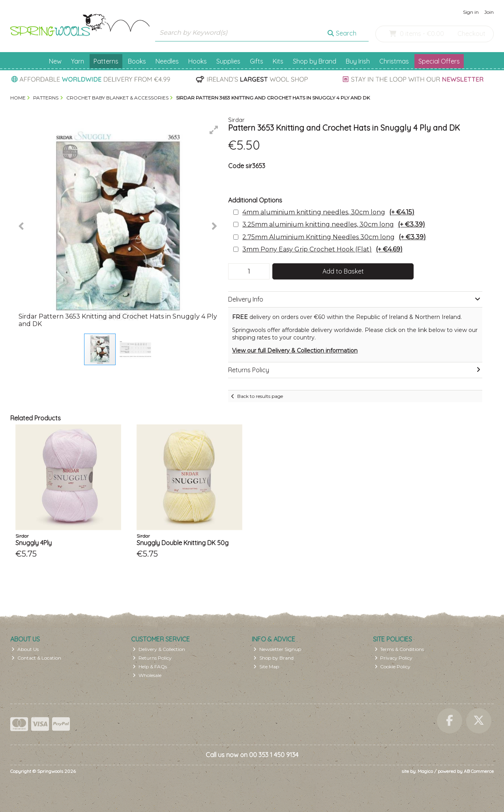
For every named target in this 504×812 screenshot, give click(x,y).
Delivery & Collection (159, 649)
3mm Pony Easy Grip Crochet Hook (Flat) (322, 249)
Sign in (471, 12)
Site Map (266, 667)
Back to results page (260, 396)
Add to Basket (343, 271)
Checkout (471, 34)
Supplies (228, 61)
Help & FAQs (150, 667)
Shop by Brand (315, 61)
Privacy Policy (394, 658)
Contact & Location (36, 658)
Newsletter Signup (277, 649)
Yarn (78, 61)
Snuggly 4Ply (34, 543)
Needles (167, 61)
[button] (214, 130)
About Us (25, 649)
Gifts (257, 61)
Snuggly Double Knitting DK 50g (183, 543)
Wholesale (147, 675)
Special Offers (439, 61)
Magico (425, 771)
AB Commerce (479, 771)
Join (489, 12)
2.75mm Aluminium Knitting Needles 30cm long (334, 237)
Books (137, 61)
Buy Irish (358, 61)
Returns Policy (152, 658)
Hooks (198, 61)
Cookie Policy (393, 667)
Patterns (106, 61)
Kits (278, 61)
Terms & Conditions (399, 649)
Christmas (394, 61)
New (55, 61)
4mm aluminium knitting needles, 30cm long (328, 212)
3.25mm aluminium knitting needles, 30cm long (334, 224)
